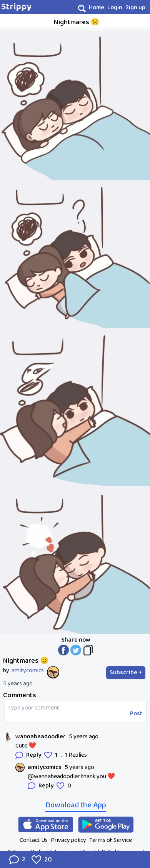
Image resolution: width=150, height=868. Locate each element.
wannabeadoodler (41, 737)
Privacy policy (68, 840)
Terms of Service (111, 840)
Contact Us (34, 840)
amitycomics (28, 671)
